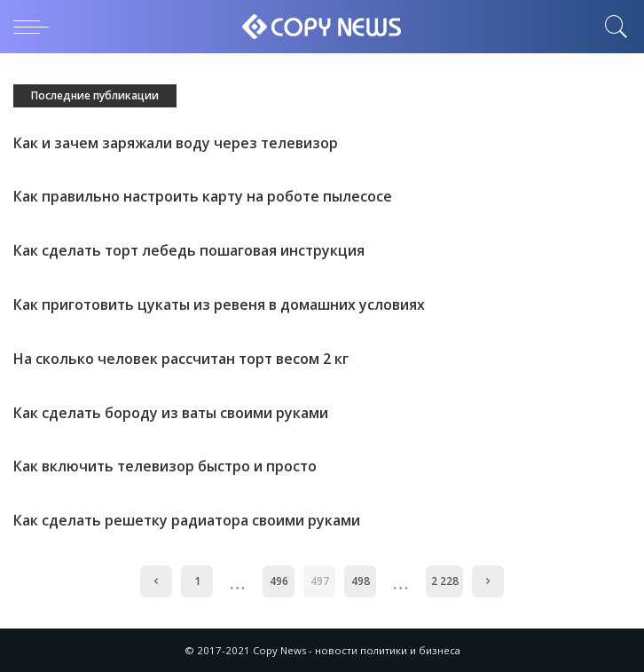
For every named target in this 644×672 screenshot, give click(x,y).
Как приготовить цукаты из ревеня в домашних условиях (220, 304)
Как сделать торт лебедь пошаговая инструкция (191, 250)
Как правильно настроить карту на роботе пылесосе (204, 196)
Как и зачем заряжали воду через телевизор (176, 143)
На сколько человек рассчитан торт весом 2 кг (182, 359)
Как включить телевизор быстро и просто (167, 466)
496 (279, 581)
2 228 (445, 581)
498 (361, 581)
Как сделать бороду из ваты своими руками (172, 413)
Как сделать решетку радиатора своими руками (188, 520)
